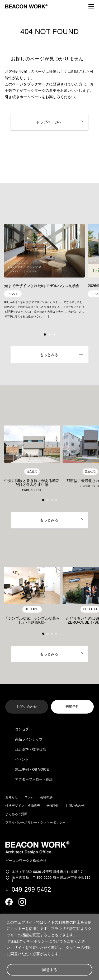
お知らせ (12, 797)
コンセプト (24, 729)
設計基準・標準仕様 (30, 749)
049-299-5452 (31, 890)
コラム (29, 797)
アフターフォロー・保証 (34, 779)
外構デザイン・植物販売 (23, 806)
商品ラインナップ (29, 739)
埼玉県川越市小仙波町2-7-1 (49, 872)
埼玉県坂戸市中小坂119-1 (52, 879)
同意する (50, 970)
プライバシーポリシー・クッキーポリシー (35, 823)
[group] (44, 269)
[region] (49, 947)
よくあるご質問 (16, 814)
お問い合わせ (75, 806)
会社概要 (46, 797)
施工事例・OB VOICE (32, 769)
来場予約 (53, 806)
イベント (22, 759)
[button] (45, 334)
